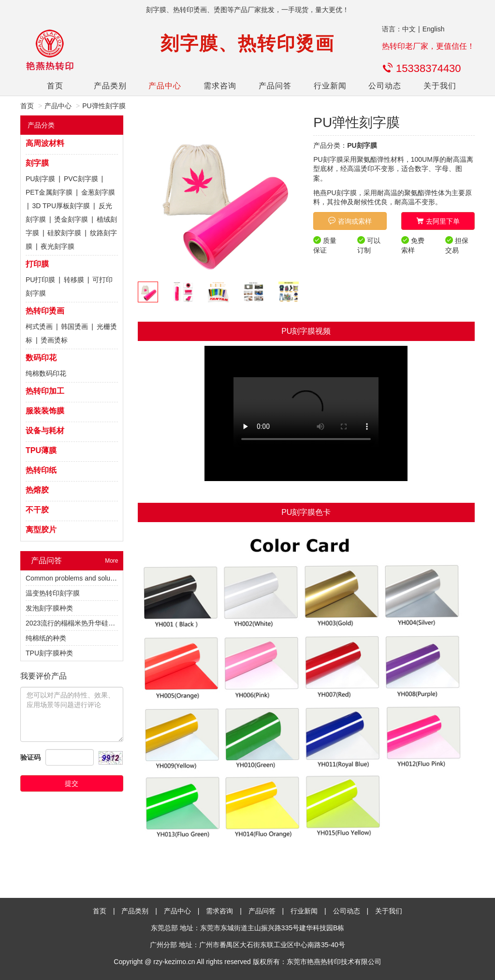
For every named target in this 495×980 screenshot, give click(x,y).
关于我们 (440, 86)
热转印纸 (41, 470)
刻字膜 (37, 163)
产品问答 (275, 86)
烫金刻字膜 (71, 219)
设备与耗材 (45, 431)
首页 (55, 86)
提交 (72, 783)
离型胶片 (41, 530)
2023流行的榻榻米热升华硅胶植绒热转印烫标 (94, 623)
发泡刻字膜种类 (49, 608)
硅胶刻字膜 (64, 233)
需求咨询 (220, 86)
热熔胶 (37, 490)
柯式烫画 (39, 327)
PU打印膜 (40, 280)
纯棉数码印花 (46, 373)
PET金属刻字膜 (49, 192)
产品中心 (165, 86)
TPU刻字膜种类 (49, 653)
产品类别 (110, 86)
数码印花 (41, 358)
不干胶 (37, 510)
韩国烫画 (74, 327)
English (434, 29)
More (111, 561)
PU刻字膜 (40, 179)
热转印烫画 (45, 311)
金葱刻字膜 (98, 192)
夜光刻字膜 (58, 246)
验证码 (30, 757)
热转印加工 (45, 391)
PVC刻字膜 (81, 179)
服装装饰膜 (45, 411)
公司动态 (385, 86)
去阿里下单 (438, 221)
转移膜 (74, 280)
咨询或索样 (350, 221)
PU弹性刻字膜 (104, 106)
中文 (409, 29)
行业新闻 (330, 86)
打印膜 (37, 264)
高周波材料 (45, 143)
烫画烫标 (54, 340)
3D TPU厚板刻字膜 (61, 206)
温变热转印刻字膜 (53, 593)
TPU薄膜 (41, 450)
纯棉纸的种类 (46, 638)
